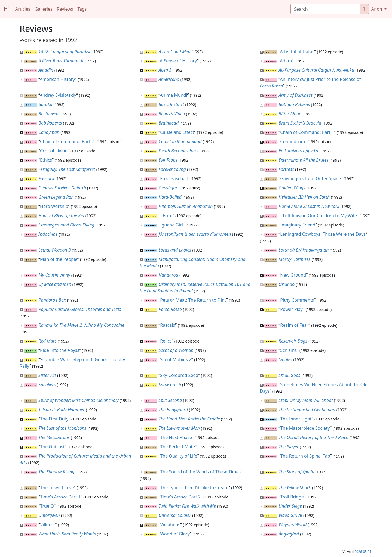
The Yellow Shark (295, 488)
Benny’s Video (172, 114)
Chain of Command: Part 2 (67, 141)
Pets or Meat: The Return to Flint (193, 300)
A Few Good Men (174, 52)
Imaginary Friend (298, 225)
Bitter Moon (290, 114)
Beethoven (48, 114)
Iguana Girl (171, 225)
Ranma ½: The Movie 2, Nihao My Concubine (81, 325)
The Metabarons (54, 437)
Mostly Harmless (295, 259)
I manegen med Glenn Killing (66, 225)
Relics (166, 341)
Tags (82, 9)
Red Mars (47, 341)
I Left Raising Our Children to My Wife (318, 216)
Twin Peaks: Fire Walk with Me (187, 506)
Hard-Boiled (170, 197)
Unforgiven (49, 515)
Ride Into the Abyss (60, 350)
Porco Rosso (170, 309)
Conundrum (293, 141)
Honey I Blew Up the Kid (61, 216)
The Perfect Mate (178, 447)
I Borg (166, 216)
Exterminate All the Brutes (304, 160)
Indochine (48, 234)
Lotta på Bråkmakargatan (304, 250)
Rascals (168, 325)
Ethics (46, 160)
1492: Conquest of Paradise (65, 52)
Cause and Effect (177, 132)
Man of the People (59, 259)
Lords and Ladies (175, 250)
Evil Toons (168, 160)
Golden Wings (292, 188)
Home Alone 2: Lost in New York (309, 206)
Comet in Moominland (180, 141)
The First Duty (54, 419)
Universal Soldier (175, 515)
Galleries (43, 9)
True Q (47, 506)
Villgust (48, 525)
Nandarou (168, 275)
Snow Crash (170, 385)
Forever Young (172, 169)
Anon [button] (377, 9)
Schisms (288, 350)
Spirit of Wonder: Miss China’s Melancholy (78, 400)
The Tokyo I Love (57, 488)
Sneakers (47, 385)
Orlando (287, 284)
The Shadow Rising (56, 472)
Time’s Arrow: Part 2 (181, 497)
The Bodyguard (173, 410)
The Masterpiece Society (305, 428)
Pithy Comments (297, 300)
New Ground (293, 275)
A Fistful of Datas (297, 52)
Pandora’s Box (52, 300)
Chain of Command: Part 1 (307, 132)
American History (57, 79)
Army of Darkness (296, 95)
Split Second (170, 400)
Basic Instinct (171, 104)
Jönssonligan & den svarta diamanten (195, 234)
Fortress (286, 169)
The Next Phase (176, 437)
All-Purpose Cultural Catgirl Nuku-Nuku (316, 70)
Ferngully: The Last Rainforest (67, 169)
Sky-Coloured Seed (179, 375)
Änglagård (289, 534)
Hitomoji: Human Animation (186, 206)
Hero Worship (54, 206)
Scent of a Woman (176, 350)
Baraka (45, 104)
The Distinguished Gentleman (307, 410)
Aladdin (46, 70)
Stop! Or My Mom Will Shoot (306, 400)
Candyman (49, 132)
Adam (286, 61)
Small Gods (290, 375)
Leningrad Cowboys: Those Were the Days (323, 234)
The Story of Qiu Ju (297, 472)
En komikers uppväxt (299, 151)
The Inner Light (296, 419)
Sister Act (47, 375)
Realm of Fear (294, 325)
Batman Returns (294, 104)
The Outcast (52, 447)
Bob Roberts (50, 123)
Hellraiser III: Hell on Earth (304, 197)
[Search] (325, 9)
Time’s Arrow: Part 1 (60, 497)
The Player (289, 447)
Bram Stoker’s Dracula (300, 123)
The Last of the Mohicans (62, 428)
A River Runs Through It (61, 61)
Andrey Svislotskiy (58, 95)
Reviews (65, 9)
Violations (170, 525)
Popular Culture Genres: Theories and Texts (80, 309)
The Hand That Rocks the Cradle (189, 419)
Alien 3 (165, 70)
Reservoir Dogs (293, 341)
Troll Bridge (292, 497)
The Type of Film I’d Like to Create (195, 488)
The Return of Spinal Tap (305, 456)
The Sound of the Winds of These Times (201, 472)
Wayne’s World (293, 525)
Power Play (291, 309)
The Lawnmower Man (179, 428)
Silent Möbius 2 (176, 359)
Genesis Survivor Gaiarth (62, 188)
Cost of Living (54, 151)
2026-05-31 (363, 552)
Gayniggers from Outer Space (310, 178)
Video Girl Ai (290, 515)
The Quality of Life (179, 456)
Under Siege (290, 506)
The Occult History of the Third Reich (314, 437)
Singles (286, 359)
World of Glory (175, 534)
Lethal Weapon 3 (55, 250)
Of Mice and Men (55, 284)
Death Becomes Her (177, 151)
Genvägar (168, 188)
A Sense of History (178, 61)
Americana (169, 79)
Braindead (169, 123)
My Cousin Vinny (54, 275)
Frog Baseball (174, 178)
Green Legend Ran (56, 197)
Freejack (46, 178)
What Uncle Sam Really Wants (67, 534)
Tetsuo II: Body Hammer (62, 410)
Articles (23, 9)
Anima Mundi (174, 95)
